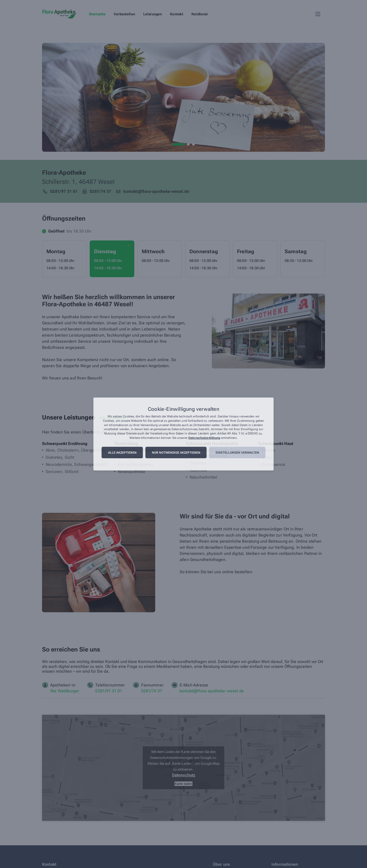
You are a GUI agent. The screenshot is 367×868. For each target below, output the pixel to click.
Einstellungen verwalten (237, 453)
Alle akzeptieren (122, 453)
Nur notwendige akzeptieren (176, 453)
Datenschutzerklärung (204, 438)
